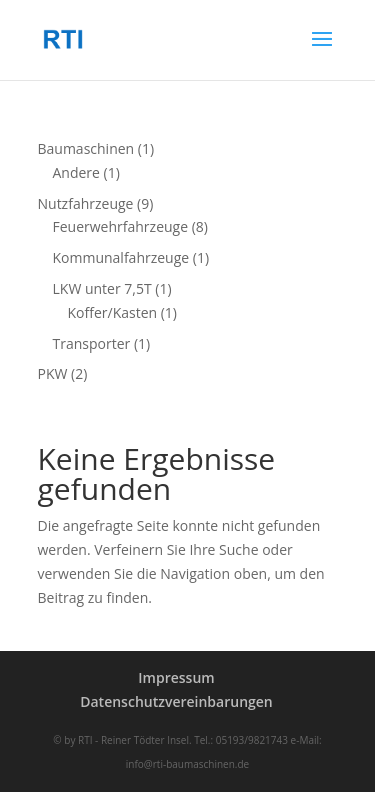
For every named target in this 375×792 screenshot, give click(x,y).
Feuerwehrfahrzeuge (121, 226)
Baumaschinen (86, 148)
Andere (76, 172)
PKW (53, 373)
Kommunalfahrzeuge (121, 257)
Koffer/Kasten (113, 312)
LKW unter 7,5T (102, 288)
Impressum (176, 677)
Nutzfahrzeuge (86, 203)
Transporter (92, 343)
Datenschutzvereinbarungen (176, 701)
